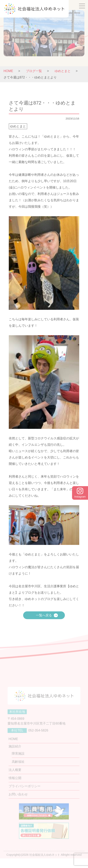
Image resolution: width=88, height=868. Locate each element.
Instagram (80, 493)
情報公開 (15, 784)
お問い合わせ (18, 800)
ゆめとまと (18, 126)
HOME (8, 71)
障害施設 (18, 760)
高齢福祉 (18, 768)
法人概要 (15, 776)
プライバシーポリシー (25, 792)
